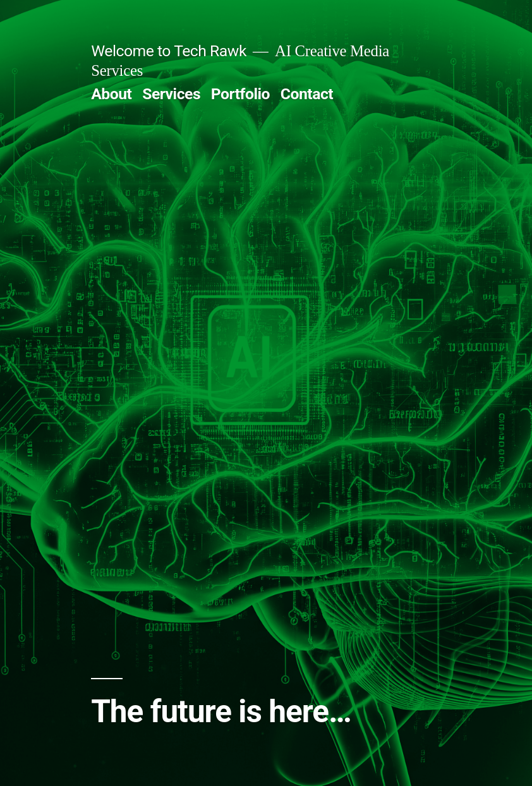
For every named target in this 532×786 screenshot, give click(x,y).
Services (171, 94)
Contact (307, 94)
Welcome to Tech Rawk (169, 51)
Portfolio (240, 94)
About (111, 94)
